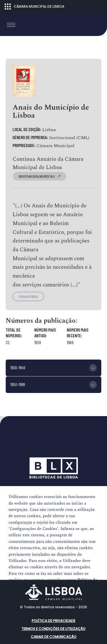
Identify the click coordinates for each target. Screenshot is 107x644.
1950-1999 (18, 384)
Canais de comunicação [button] (54, 637)
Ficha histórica (28, 296)
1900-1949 (18, 367)
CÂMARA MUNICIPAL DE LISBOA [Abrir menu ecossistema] (34, 7)
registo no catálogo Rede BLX (40, 176)
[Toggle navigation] (11, 25)
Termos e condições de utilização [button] (53, 629)
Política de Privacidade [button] (53, 621)
